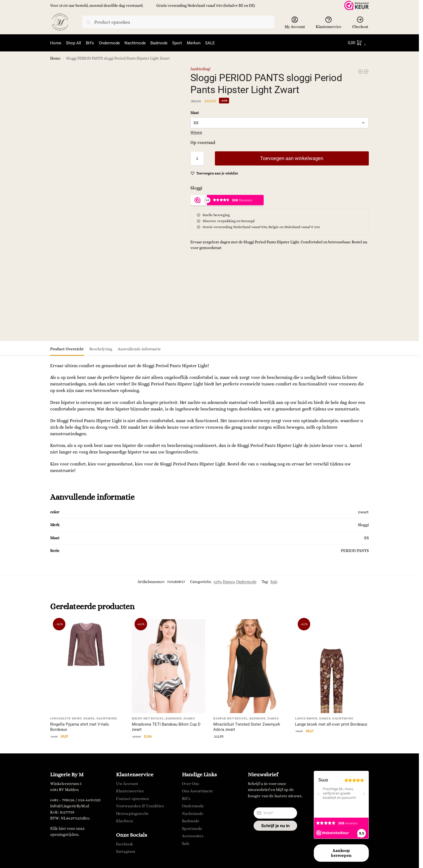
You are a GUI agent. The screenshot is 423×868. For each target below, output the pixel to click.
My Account (295, 22)
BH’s (186, 798)
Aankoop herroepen (341, 852)
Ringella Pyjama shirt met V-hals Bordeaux (80, 726)
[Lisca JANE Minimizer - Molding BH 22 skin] (361, 71)
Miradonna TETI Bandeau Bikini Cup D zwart (166, 726)
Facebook (125, 843)
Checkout (360, 22)
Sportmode (192, 828)
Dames (229, 581)
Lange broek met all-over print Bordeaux (331, 724)
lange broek (306, 718)
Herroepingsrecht (132, 813)
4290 (217, 581)
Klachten (124, 820)
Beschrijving (101, 348)
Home (55, 58)
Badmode (174, 718)
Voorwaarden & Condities (140, 805)
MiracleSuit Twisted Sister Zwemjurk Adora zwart (247, 726)
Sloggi (196, 187)
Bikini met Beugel (148, 718)
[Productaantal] (197, 158)
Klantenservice (328, 22)
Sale (274, 581)
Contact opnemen (133, 798)
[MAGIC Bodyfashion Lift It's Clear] (366, 71)
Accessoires (193, 835)
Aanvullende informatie (139, 348)
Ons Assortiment (197, 790)
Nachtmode (107, 718)
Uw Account (127, 783)
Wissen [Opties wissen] (196, 132)
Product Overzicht (67, 348)
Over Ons (191, 783)
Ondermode (246, 581)
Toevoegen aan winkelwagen (292, 158)
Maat (195, 112)
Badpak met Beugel (230, 718)
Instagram (126, 851)
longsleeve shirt (66, 718)
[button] (358, 43)
